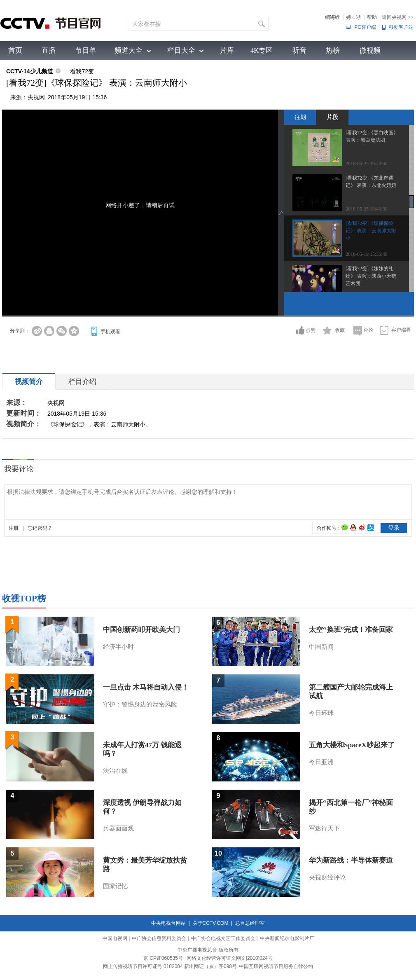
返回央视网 (398, 17)
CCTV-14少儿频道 (30, 71)
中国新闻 (321, 647)
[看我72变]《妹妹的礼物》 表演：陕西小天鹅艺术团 (371, 276)
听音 (299, 50)
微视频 (370, 50)
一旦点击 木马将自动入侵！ (146, 687)
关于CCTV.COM (211, 923)
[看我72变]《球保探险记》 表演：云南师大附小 (371, 231)
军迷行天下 (324, 828)
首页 (15, 50)
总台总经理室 (250, 923)
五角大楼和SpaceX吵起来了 (352, 745)
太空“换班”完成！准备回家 (351, 630)
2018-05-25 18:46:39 (367, 209)
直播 (49, 50)
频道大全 (129, 50)
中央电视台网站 (168, 923)
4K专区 (262, 50)
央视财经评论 (327, 877)
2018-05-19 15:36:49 (367, 254)
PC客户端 (365, 27)
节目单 (86, 50)
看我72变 (82, 71)
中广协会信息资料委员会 (159, 938)
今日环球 (321, 713)
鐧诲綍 (332, 17)
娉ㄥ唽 (353, 17)
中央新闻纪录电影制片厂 (287, 938)
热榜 (333, 50)
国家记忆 (115, 886)
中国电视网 (115, 938)
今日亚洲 (321, 762)
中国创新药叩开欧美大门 (141, 630)
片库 (227, 50)
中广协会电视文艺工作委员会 (223, 938)
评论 (369, 330)
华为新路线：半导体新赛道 (351, 860)
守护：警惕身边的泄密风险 (140, 704)
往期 (300, 117)
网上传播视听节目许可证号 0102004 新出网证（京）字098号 (170, 966)
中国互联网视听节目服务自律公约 (276, 966)
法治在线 (115, 771)
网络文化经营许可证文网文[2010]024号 (230, 958)
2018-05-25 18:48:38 (367, 164)
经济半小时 (118, 647)
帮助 (372, 17)
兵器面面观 (118, 828)
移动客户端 (401, 27)
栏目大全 (181, 50)
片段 (332, 117)
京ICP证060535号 (163, 958)
